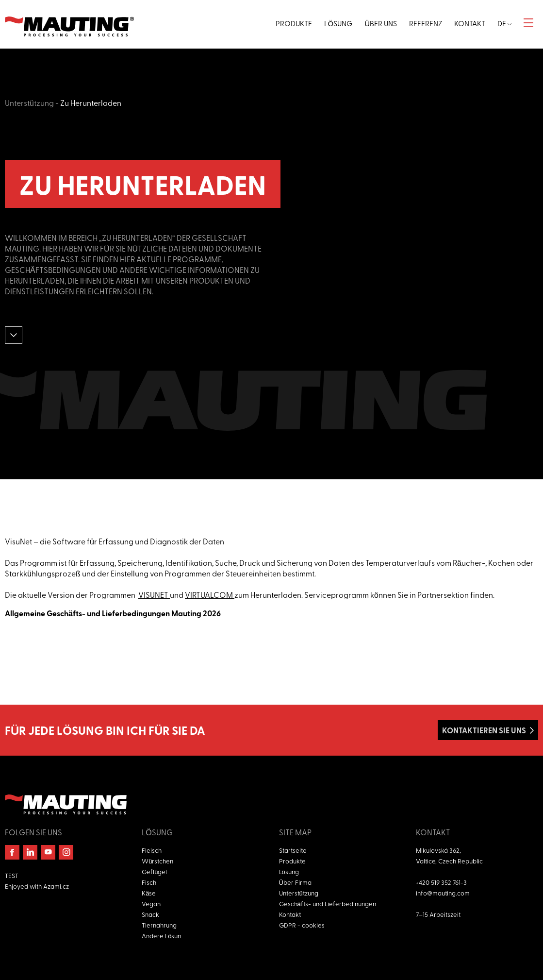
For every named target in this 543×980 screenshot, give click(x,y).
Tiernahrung (159, 925)
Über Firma (295, 882)
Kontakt (290, 914)
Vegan (151, 904)
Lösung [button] (338, 23)
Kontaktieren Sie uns (484, 730)
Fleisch (152, 850)
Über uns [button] (381, 23)
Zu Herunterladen (91, 102)
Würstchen (157, 861)
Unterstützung (29, 102)
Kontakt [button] (470, 23)
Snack (150, 914)
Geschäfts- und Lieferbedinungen (328, 904)
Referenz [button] (426, 23)
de (504, 23)
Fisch (149, 882)
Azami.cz (56, 886)
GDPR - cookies (302, 925)
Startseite (293, 850)
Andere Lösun (161, 936)
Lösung (289, 871)
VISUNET (154, 594)
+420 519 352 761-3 (441, 882)
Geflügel (154, 871)
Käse (149, 893)
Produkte (292, 861)
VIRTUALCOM (210, 594)
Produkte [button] (294, 23)
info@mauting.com (443, 893)
